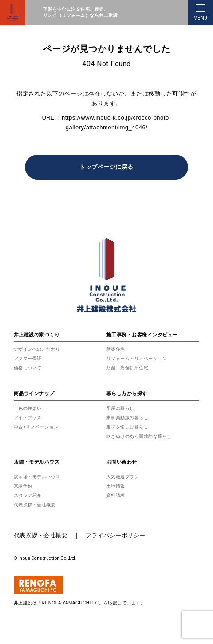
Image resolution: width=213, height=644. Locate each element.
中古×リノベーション (36, 427)
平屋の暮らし (120, 408)
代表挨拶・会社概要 (35, 505)
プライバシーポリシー (116, 535)
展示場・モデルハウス (37, 477)
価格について (28, 368)
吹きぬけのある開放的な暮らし (139, 436)
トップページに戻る (106, 167)
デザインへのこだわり (37, 349)
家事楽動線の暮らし (128, 418)
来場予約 (23, 486)
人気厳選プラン (123, 477)
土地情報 (116, 486)
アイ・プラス (28, 418)
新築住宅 (116, 349)
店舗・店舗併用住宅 (128, 368)
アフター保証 (28, 358)
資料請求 (116, 495)
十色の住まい (28, 408)
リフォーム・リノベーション (137, 358)
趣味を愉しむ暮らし (128, 427)
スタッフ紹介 (28, 495)
